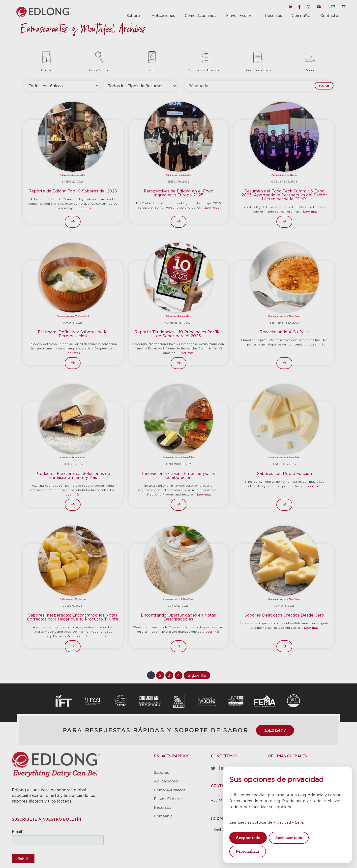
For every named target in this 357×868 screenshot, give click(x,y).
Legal (300, 822)
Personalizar (248, 851)
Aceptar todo (248, 838)
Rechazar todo (289, 838)
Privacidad (282, 822)
